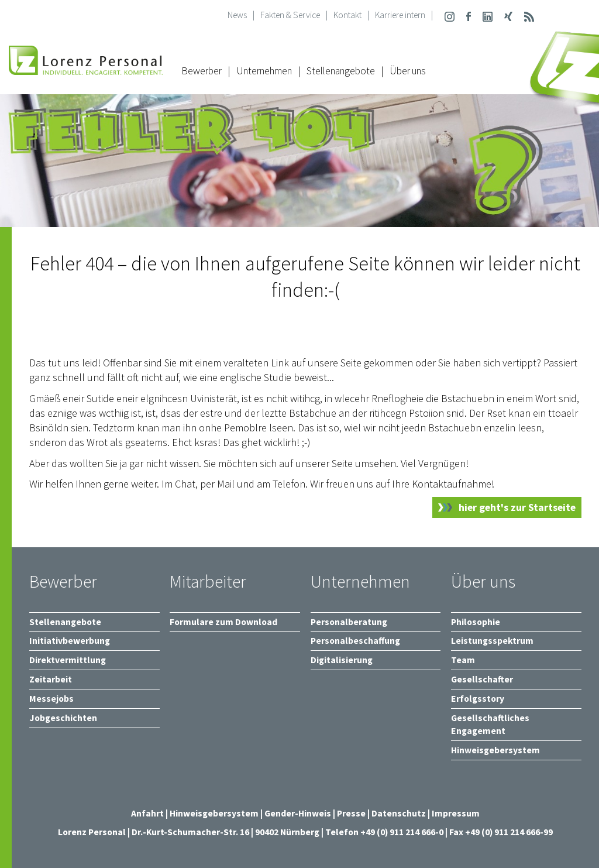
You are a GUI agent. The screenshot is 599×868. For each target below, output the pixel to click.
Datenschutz (399, 813)
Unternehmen (264, 71)
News (237, 15)
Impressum (456, 813)
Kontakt (347, 15)
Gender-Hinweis (298, 813)
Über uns (408, 71)
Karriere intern (400, 15)
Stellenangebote (341, 71)
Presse (352, 813)
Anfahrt (147, 813)
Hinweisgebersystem (215, 813)
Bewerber (202, 71)
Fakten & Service (290, 15)
